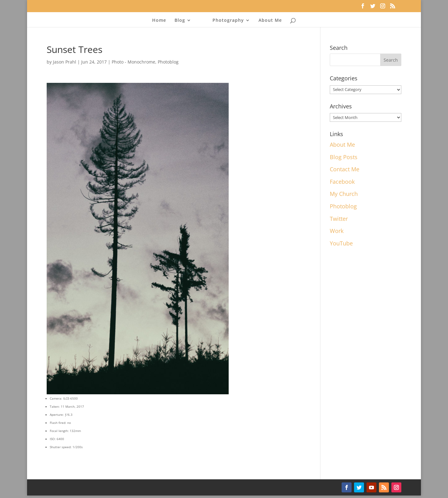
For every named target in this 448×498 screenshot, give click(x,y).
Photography (228, 21)
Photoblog (168, 62)
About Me (270, 21)
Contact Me (345, 169)
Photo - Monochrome (133, 62)
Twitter (339, 219)
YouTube (341, 243)
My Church (344, 194)
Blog (180, 21)
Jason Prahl (65, 62)
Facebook (342, 182)
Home (159, 21)
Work (337, 231)
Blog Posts (344, 157)
